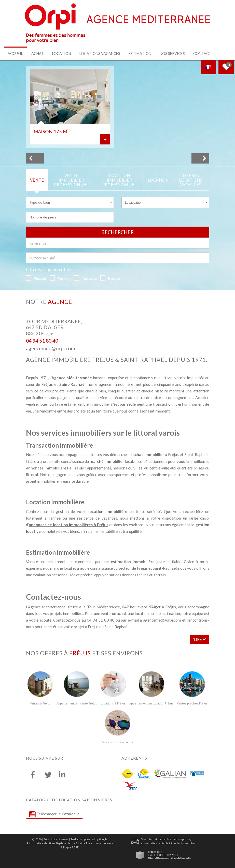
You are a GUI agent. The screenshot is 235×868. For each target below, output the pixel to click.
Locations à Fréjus (113, 703)
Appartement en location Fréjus (151, 703)
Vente (37, 180)
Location (62, 54)
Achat (38, 54)
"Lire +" (199, 639)
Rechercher (118, 232)
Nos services (172, 54)
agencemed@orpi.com (51, 348)
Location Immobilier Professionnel (119, 180)
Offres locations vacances (191, 180)
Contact (202, 54)
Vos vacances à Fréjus (118, 742)
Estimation (140, 54)
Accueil (15, 54)
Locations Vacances (100, 54)
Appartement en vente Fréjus (77, 703)
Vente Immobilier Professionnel (71, 180)
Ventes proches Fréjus (192, 703)
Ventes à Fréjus (40, 703)
